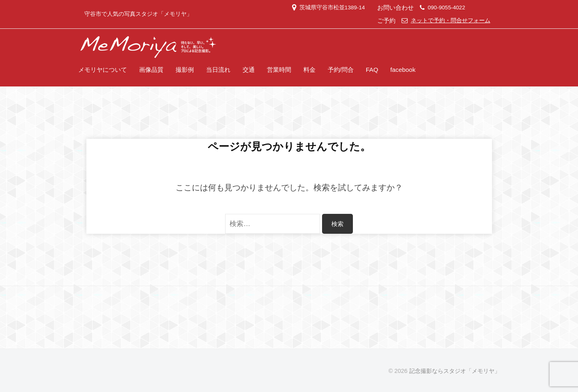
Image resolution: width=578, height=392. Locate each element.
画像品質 (151, 70)
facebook (403, 70)
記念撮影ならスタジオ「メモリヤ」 (455, 371)
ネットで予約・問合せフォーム (451, 20)
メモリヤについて (103, 70)
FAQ (372, 70)
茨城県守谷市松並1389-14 (332, 8)
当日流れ (218, 70)
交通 (249, 70)
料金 (309, 70)
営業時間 (279, 70)
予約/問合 (341, 70)
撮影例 (185, 70)
